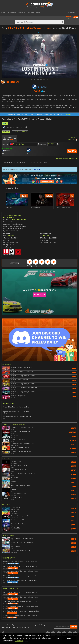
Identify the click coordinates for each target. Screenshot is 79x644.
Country (5, 144)
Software (22, 12)
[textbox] (17, 144)
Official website (9, 217)
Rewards (31, 12)
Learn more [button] (19, 641)
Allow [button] (69, 638)
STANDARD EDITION (20, 132)
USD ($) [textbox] (51, 144)
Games (3, 12)
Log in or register (69, 12)
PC (5, 123)
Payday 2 (68, 114)
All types (6, 132)
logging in (37, 169)
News (38, 12)
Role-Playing (22, 220)
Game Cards (12, 12)
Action (14, 220)
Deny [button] (58, 638)
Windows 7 (10, 236)
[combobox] (23, 144)
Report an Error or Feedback (67, 158)
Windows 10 (47, 236)
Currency (43, 144)
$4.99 (72, 151)
